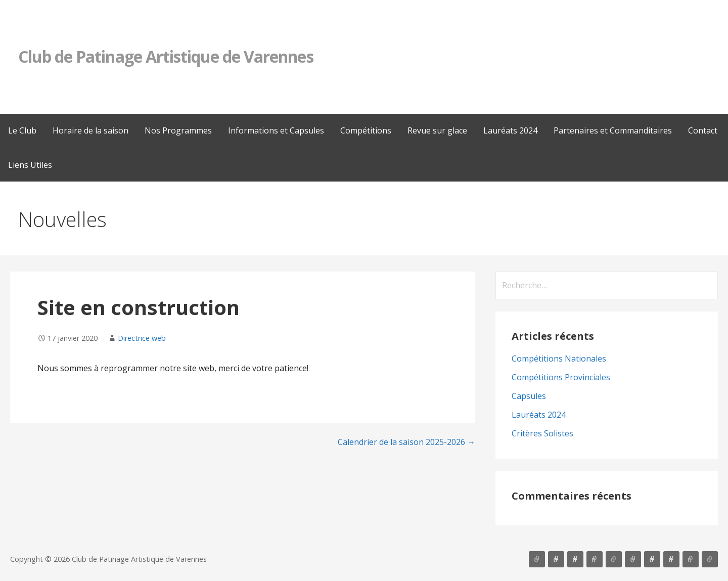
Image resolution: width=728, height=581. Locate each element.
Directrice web (142, 338)
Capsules (529, 396)
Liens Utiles (30, 165)
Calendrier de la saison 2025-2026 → (406, 442)
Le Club (22, 130)
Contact (703, 130)
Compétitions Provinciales (561, 377)
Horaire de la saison (90, 130)
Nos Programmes (178, 130)
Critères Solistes (542, 433)
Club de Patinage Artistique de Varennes (166, 56)
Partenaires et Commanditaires (613, 130)
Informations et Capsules (276, 130)
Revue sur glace (437, 130)
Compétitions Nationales (559, 359)
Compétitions (366, 130)
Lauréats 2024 (510, 130)
